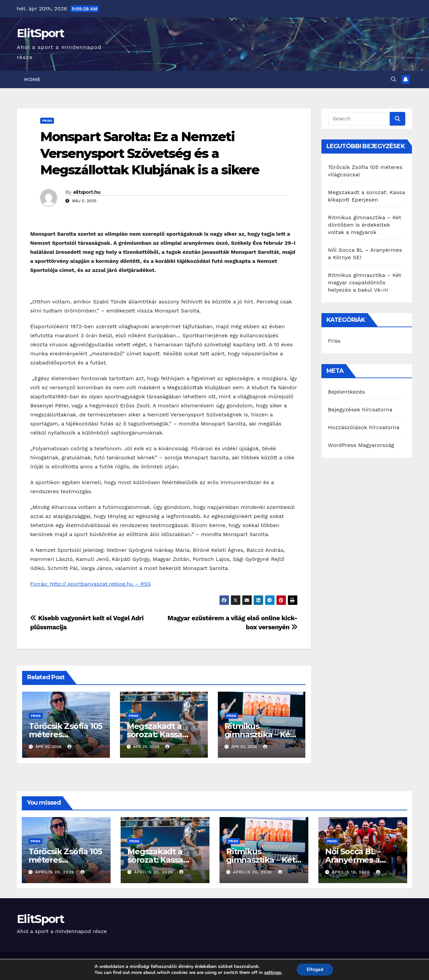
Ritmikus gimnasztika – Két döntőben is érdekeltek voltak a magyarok (365, 225)
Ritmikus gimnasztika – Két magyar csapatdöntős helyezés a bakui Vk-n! (365, 282)
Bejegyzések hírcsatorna (360, 410)
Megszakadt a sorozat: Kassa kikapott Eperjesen (165, 860)
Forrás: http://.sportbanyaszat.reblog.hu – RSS (90, 584)
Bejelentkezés (347, 392)
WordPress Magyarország (361, 445)
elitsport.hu (87, 192)
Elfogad (315, 969)
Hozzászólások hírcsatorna (364, 427)
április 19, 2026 (352, 872)
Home (32, 79)
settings (273, 973)
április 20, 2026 (55, 872)
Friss (47, 121)
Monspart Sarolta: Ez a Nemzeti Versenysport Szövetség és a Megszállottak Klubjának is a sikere (150, 153)
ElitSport (41, 33)
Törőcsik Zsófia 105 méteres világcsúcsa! (66, 734)
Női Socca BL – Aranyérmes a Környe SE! (353, 860)
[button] (393, 79)
